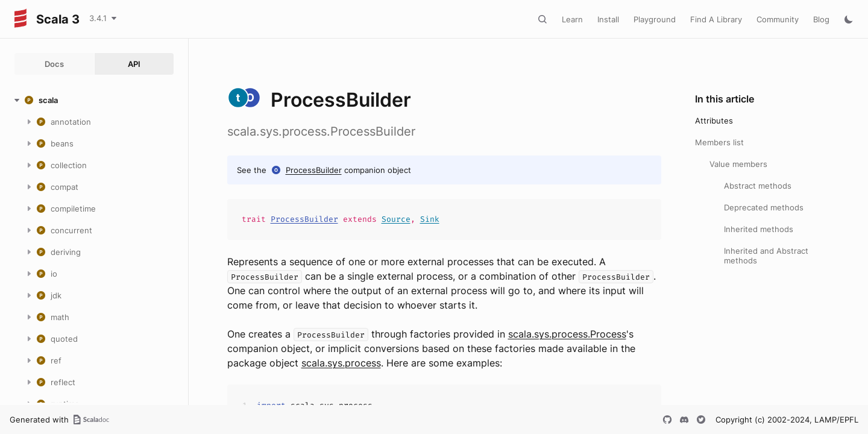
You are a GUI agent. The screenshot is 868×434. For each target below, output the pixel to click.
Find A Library (716, 19)
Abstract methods (758, 186)
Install (608, 19)
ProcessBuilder (314, 170)
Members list (719, 142)
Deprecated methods (764, 207)
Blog (821, 19)
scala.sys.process (341, 363)
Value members (738, 164)
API (134, 64)
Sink (430, 219)
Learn (572, 19)
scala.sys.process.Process (567, 334)
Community (778, 19)
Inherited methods (759, 229)
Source (396, 219)
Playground (655, 19)
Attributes (714, 121)
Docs (54, 64)
